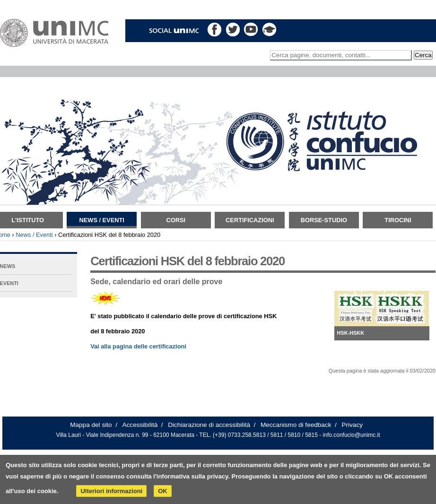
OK (163, 491)
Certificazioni (250, 220)
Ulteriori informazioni (111, 491)
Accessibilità (140, 425)
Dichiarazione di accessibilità (209, 425)
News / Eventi (102, 220)
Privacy (352, 425)
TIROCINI (398, 220)
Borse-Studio (324, 220)
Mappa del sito (91, 425)
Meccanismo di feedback (296, 425)
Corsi (176, 220)
